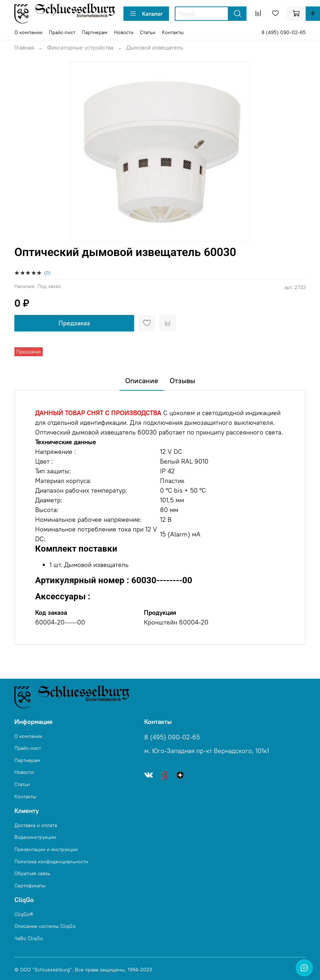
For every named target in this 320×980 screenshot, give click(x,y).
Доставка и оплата (36, 825)
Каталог (146, 14)
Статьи (148, 32)
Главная (24, 47)
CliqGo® (24, 914)
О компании (28, 32)
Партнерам (95, 32)
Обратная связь (32, 873)
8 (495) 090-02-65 (284, 32)
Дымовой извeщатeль (155, 47)
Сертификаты (30, 886)
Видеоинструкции (35, 837)
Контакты (173, 32)
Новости (124, 32)
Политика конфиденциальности (51, 861)
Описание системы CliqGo (45, 926)
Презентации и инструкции (46, 849)
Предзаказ (74, 323)
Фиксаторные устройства (80, 47)
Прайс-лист (62, 32)
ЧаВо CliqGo (29, 938)
